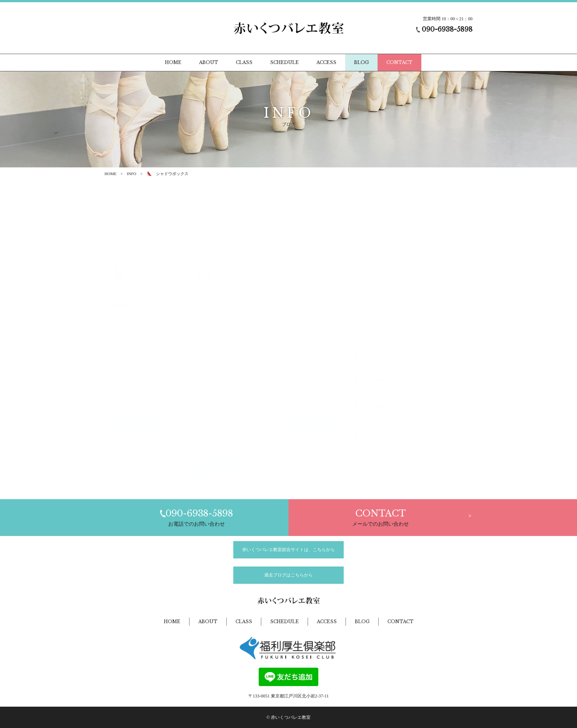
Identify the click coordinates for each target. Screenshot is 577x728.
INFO (132, 174)
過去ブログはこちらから (288, 575)
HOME (110, 174)
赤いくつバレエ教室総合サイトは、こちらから (288, 550)
